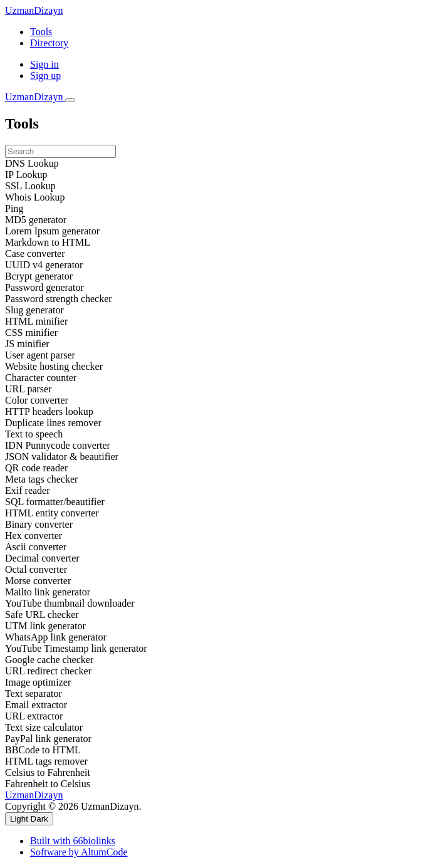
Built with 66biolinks (73, 841)
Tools (41, 32)
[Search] (60, 151)
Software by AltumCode (79, 852)
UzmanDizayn (34, 10)
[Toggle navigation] (70, 100)
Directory (49, 43)
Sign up (45, 76)
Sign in (44, 64)
